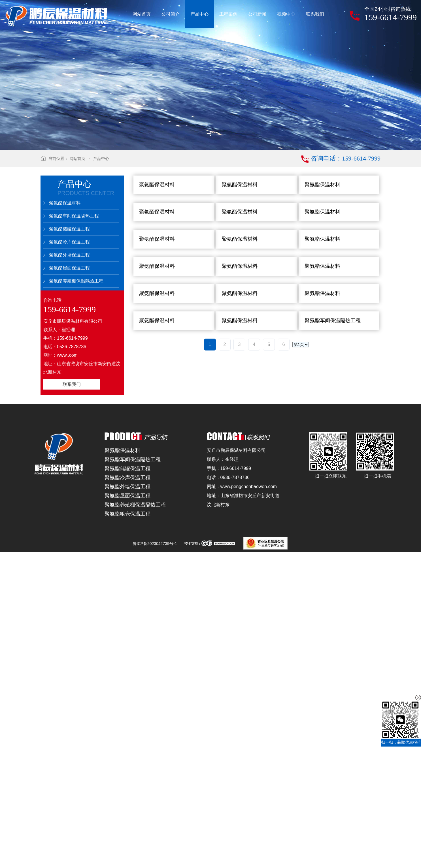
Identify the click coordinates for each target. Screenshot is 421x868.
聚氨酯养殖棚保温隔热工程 (76, 281)
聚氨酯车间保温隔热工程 (74, 216)
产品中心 (101, 159)
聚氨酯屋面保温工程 (69, 268)
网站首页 (77, 159)
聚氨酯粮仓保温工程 (127, 830)
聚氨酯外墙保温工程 (69, 255)
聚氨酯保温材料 (65, 203)
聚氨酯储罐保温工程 (69, 229)
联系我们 (72, 384)
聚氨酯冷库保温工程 (69, 242)
